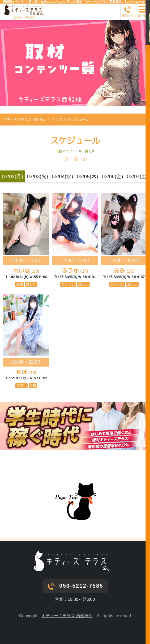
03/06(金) (113, 176)
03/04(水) (63, 176)
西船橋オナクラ (13, 2)
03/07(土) (138, 176)
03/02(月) (12, 176)
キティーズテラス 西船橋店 (67, 616)
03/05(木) (88, 176)
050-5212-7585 (81, 586)
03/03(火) (37, 176)
